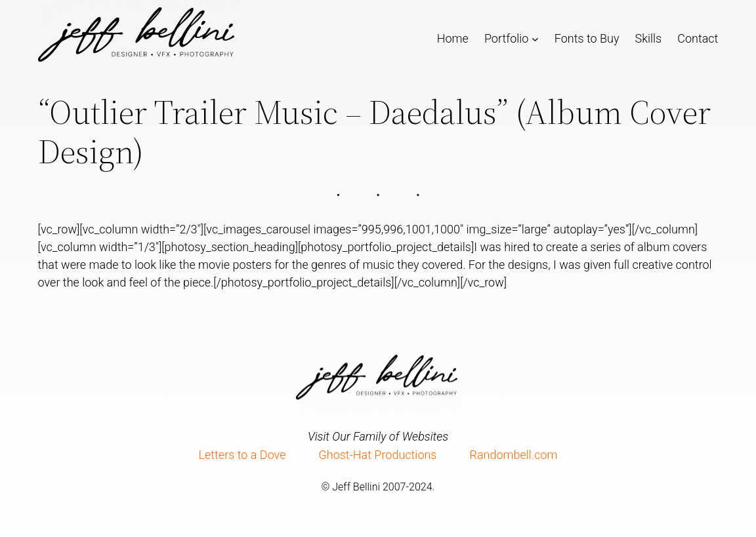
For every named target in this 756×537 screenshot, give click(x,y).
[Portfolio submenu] (535, 38)
